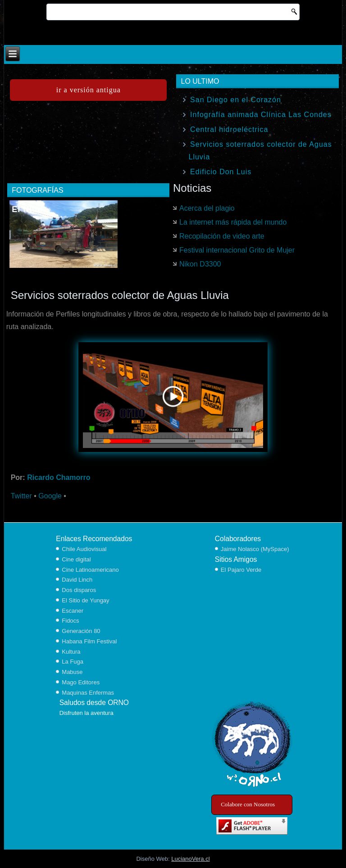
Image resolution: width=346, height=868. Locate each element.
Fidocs (70, 621)
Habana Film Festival (89, 641)
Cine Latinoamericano (90, 570)
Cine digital (76, 559)
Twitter (21, 496)
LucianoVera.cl (190, 859)
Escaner (73, 611)
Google (50, 496)
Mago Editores (81, 682)
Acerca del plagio (207, 208)
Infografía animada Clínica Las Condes (261, 115)
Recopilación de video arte (222, 236)
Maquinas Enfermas (88, 693)
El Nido (27, 209)
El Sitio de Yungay (85, 600)
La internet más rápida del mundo (233, 222)
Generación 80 (81, 631)
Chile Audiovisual (84, 549)
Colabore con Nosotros (248, 804)
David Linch (77, 580)
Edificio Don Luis (221, 172)
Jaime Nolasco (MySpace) (255, 549)
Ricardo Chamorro (59, 477)
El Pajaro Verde (241, 570)
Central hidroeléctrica (229, 129)
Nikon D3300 (200, 264)
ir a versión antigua (89, 90)
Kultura (71, 652)
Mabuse (72, 672)
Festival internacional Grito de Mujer (237, 250)
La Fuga (73, 662)
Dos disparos (79, 590)
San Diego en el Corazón (236, 100)
